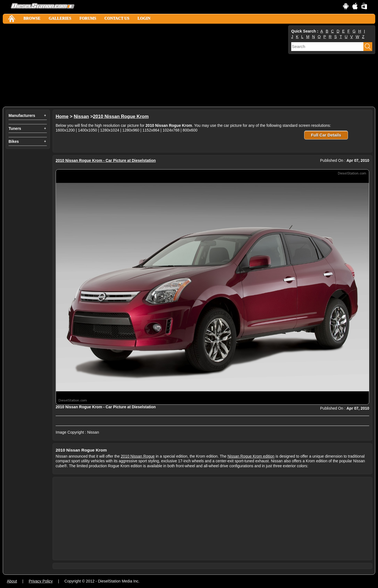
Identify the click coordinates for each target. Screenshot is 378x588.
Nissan (81, 116)
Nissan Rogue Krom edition (251, 456)
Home (62, 116)
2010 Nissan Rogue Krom (121, 116)
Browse (32, 18)
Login (144, 18)
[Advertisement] (145, 65)
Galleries (60, 18)
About (12, 581)
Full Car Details (326, 135)
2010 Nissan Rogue (138, 456)
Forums (88, 18)
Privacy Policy (41, 581)
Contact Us (117, 18)
